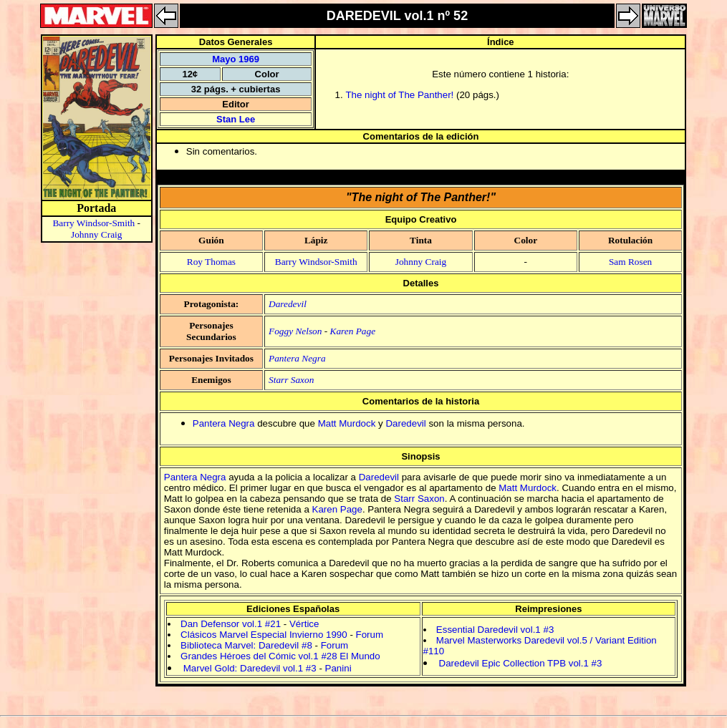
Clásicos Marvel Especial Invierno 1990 (264, 635)
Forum (370, 635)
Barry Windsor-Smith (93, 223)
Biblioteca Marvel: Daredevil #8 (246, 645)
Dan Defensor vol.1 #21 (231, 624)
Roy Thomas (211, 262)
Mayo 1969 (236, 59)
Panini (338, 668)
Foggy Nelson (295, 331)
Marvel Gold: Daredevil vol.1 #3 (250, 668)
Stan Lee (236, 119)
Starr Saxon (291, 380)
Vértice (304, 624)
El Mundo (360, 656)
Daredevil (288, 304)
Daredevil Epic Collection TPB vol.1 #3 (521, 663)
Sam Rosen (630, 262)
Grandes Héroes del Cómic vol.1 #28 (259, 656)
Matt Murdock (347, 423)
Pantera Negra (297, 358)
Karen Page (353, 331)
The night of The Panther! (399, 95)
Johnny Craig (96, 234)
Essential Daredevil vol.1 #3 (495, 630)
